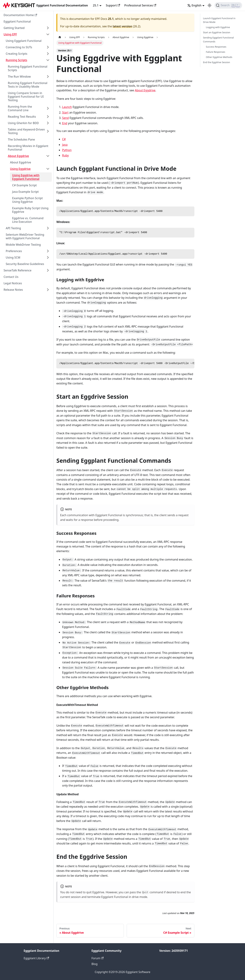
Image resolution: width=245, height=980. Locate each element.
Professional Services (140, 5)
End (65, 123)
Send (65, 118)
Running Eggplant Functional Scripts (28, 68)
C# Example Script (24, 185)
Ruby (65, 155)
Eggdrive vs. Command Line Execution (28, 220)
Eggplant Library (36, 958)
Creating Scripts (17, 54)
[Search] (228, 5)
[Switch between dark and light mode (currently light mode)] (209, 5)
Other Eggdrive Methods (219, 57)
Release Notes (13, 290)
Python (67, 150)
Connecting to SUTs (19, 47)
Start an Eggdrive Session (217, 32)
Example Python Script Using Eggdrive (27, 200)
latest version (122, 26)
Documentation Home (20, 15)
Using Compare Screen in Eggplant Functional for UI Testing (26, 97)
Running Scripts (16, 60)
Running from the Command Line (20, 108)
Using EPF (10, 34)
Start (65, 112)
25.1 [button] (96, 5)
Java (65, 145)
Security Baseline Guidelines (25, 264)
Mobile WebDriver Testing (23, 245)
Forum (98, 958)
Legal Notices (13, 283)
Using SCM (13, 257)
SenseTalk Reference (17, 270)
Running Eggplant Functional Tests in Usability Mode (28, 85)
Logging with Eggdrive (218, 27)
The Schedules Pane (21, 139)
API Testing (13, 228)
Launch (67, 107)
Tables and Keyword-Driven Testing (26, 131)
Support (113, 5)
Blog (95, 964)
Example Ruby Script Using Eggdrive (30, 210)
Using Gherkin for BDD (23, 123)
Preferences (14, 251)
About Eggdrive (18, 156)
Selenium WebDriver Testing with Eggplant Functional (25, 236)
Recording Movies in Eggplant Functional (28, 148)
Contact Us (11, 277)
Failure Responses (216, 52)
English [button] (194, 5)
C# (64, 139)
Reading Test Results (22, 117)
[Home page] (60, 37)
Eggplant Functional (17, 21)
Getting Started (14, 28)
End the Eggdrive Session (217, 62)
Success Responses (216, 47)
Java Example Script (25, 192)
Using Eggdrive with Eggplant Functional (26, 177)
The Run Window (19, 77)
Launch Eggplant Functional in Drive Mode (219, 20)
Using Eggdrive (20, 169)
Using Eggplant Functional (24, 41)
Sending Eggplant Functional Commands (218, 39)
